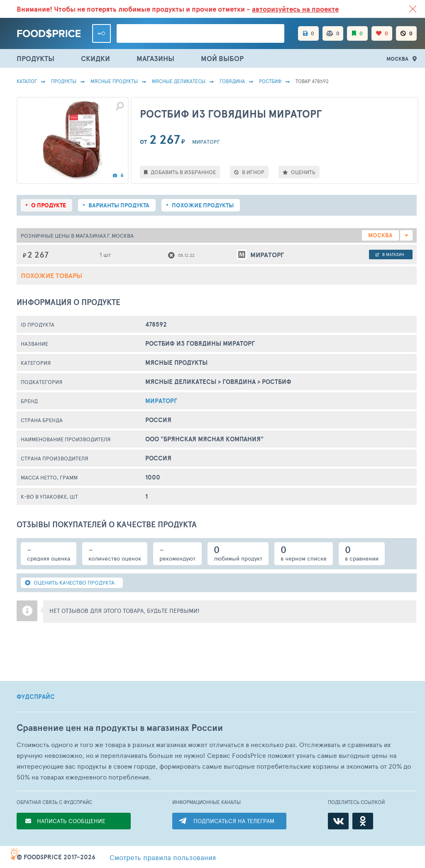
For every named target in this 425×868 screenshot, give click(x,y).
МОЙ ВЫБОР (222, 58)
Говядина (232, 81)
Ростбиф (270, 81)
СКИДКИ (95, 58)
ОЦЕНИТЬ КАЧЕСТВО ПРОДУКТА (70, 583)
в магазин (390, 254)
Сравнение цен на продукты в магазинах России (120, 728)
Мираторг (161, 401)
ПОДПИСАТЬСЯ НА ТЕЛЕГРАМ (234, 821)
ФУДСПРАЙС (36, 697)
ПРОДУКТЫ (35, 58)
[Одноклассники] (363, 821)
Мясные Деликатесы (179, 81)
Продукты (64, 81)
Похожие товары (51, 275)
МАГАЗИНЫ (155, 58)
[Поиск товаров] (200, 33)
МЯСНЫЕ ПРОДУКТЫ (114, 81)
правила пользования (163, 857)
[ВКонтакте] (338, 821)
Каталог (27, 81)
